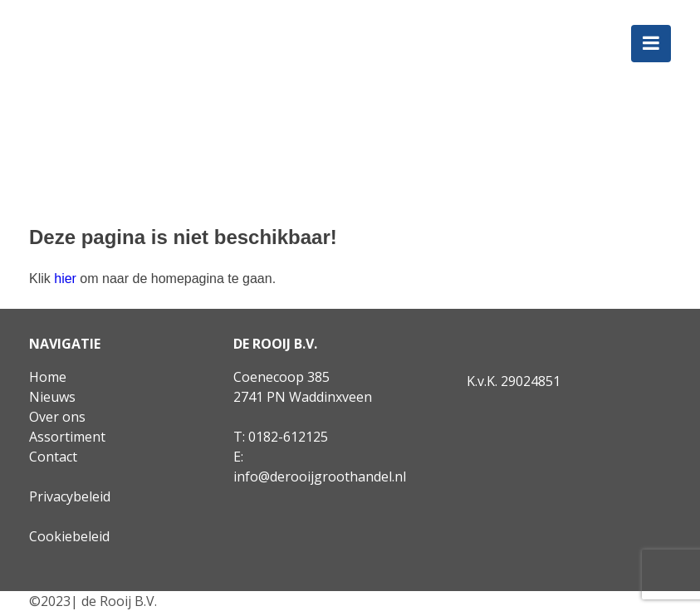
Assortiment (67, 437)
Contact (53, 457)
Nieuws (52, 397)
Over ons (57, 417)
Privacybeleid (70, 496)
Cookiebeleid (69, 536)
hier (65, 279)
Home (48, 377)
